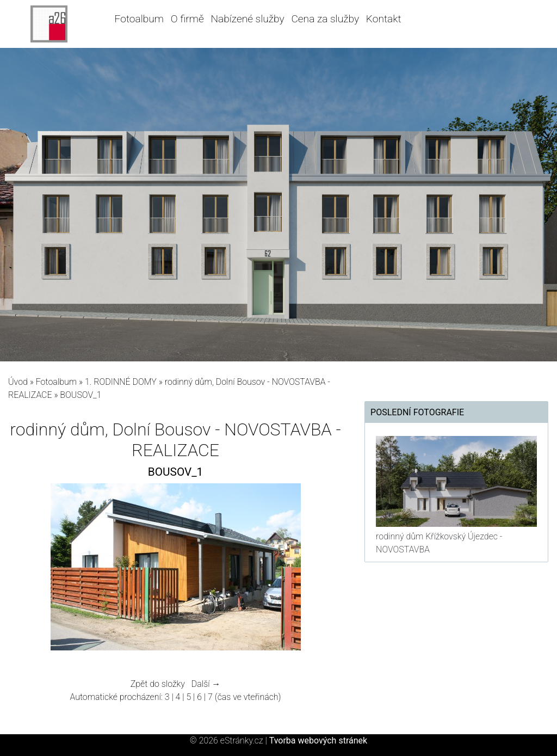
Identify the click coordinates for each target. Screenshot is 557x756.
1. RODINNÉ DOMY (122, 382)
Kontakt (384, 19)
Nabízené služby (247, 19)
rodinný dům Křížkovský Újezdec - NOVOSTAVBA (439, 543)
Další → (206, 684)
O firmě (187, 19)
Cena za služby (325, 19)
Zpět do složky (158, 684)
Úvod (18, 382)
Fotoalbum (139, 19)
